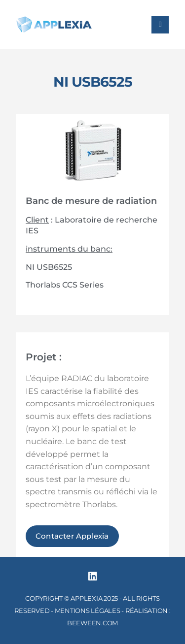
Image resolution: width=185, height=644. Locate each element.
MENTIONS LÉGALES (88, 611)
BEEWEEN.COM (92, 623)
